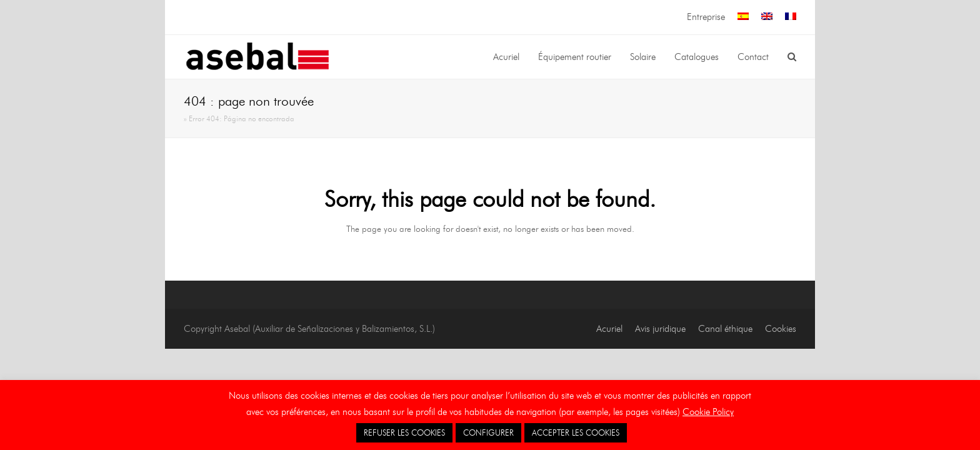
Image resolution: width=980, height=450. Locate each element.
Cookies (781, 329)
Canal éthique (725, 329)
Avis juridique (660, 329)
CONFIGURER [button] (488, 432)
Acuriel (609, 329)
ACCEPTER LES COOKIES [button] (576, 432)
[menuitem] (743, 17)
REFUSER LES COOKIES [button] (404, 432)
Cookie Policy (708, 412)
